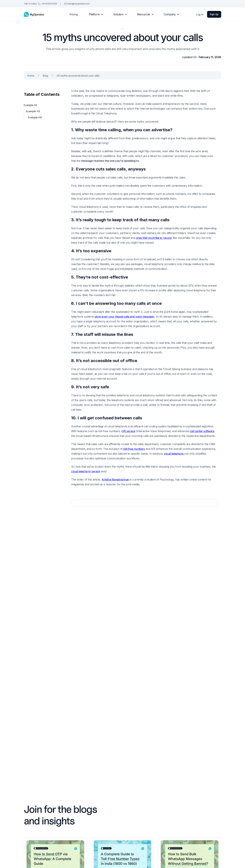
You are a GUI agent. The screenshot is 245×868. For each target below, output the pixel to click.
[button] (95, 14)
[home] (34, 14)
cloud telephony (174, 454)
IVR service (128, 431)
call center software (202, 431)
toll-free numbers (134, 449)
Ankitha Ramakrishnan (115, 480)
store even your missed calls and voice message (124, 317)
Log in (200, 14)
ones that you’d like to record (154, 238)
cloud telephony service (86, 471)
